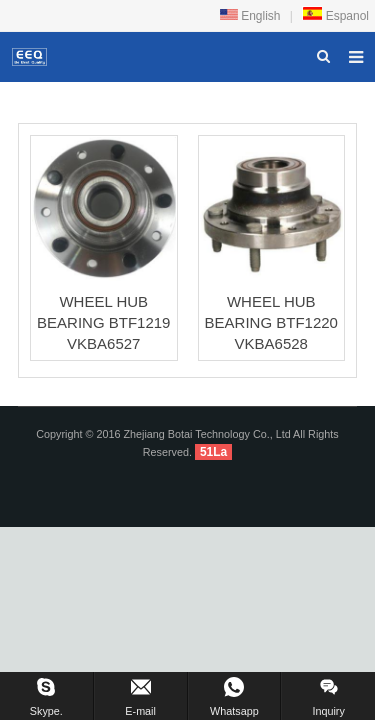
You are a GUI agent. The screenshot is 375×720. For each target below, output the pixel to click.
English (250, 16)
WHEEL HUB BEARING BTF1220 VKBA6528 (271, 322)
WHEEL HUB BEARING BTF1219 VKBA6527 (103, 322)
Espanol (335, 16)
